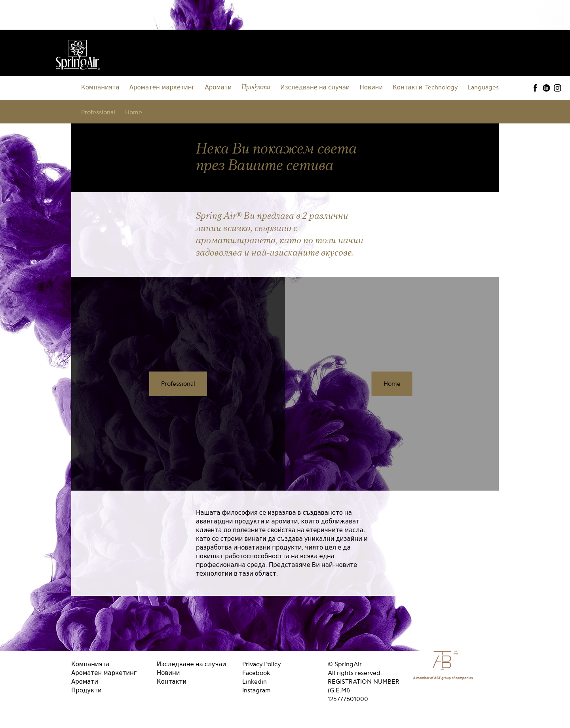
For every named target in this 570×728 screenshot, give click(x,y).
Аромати (218, 87)
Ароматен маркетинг (162, 87)
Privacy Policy (261, 664)
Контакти (408, 87)
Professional (98, 112)
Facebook (256, 673)
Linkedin (255, 682)
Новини (371, 87)
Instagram (256, 690)
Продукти (256, 87)
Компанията (100, 87)
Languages (483, 87)
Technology (441, 87)
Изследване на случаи (315, 87)
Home (134, 112)
